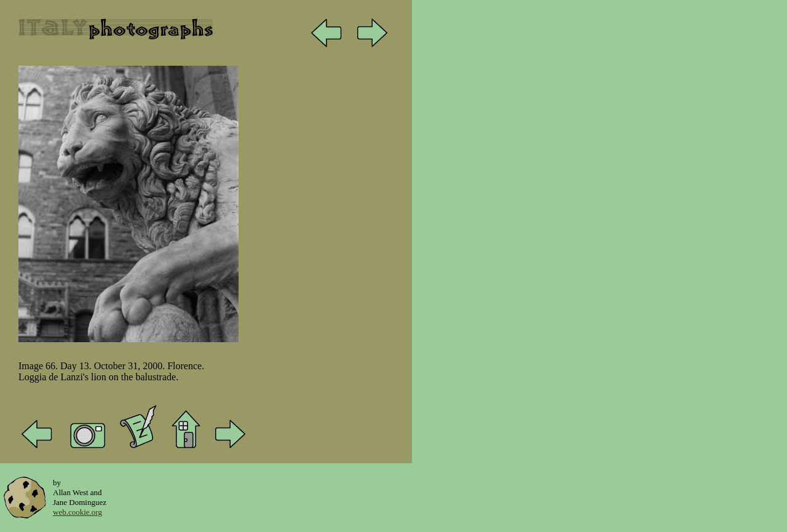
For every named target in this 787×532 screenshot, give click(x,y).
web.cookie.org (77, 512)
